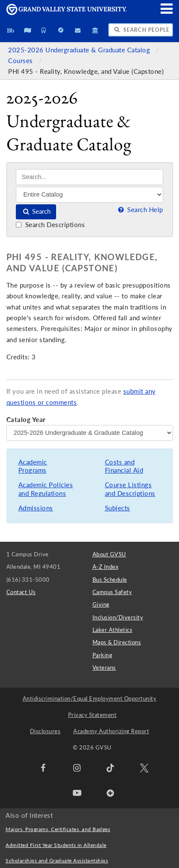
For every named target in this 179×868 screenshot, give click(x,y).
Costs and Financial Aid (124, 466)
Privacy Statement (92, 715)
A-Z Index (106, 567)
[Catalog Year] (90, 433)
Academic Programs (33, 466)
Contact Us (21, 592)
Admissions (36, 508)
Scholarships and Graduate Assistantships (57, 860)
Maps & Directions (117, 642)
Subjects (118, 508)
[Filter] (89, 194)
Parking (103, 655)
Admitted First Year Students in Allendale (56, 845)
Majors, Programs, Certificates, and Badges (58, 829)
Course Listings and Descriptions (130, 489)
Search (36, 211)
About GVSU (109, 554)
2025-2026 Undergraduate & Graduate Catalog (80, 50)
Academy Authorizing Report (111, 731)
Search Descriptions (50, 225)
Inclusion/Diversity (118, 617)
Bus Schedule (110, 580)
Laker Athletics (113, 630)
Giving (101, 604)
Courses (21, 61)
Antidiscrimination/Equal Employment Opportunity (90, 698)
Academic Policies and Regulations (46, 489)
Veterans (104, 668)
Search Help (140, 210)
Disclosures (45, 731)
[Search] (89, 177)
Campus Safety (112, 592)
